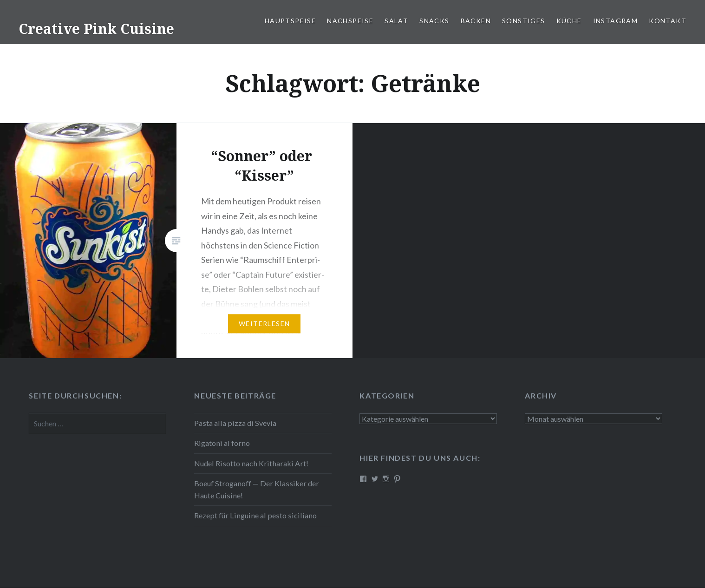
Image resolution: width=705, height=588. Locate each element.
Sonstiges (524, 21)
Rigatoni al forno (222, 443)
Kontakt (668, 21)
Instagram (616, 21)
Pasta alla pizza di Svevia (235, 423)
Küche (569, 21)
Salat (396, 21)
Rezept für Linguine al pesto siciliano (255, 515)
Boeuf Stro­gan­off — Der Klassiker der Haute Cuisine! (257, 489)
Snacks (434, 21)
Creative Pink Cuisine (96, 29)
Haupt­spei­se (290, 21)
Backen (476, 21)
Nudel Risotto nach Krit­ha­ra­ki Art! (251, 463)
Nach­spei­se (350, 21)
